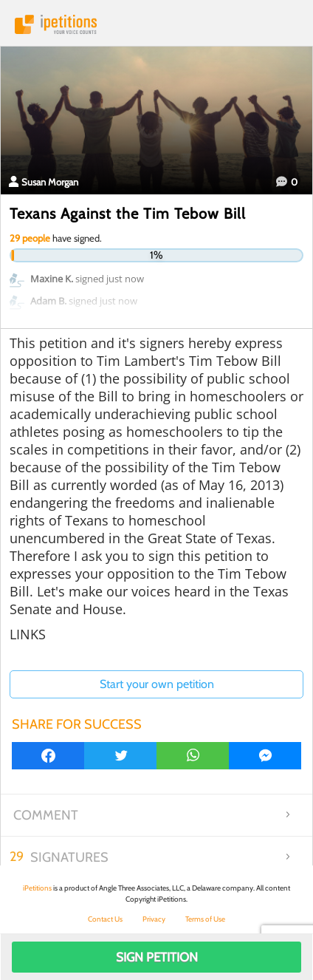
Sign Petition (157, 957)
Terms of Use (205, 919)
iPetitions (156, 24)
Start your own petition (157, 684)
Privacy (154, 919)
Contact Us (105, 919)
